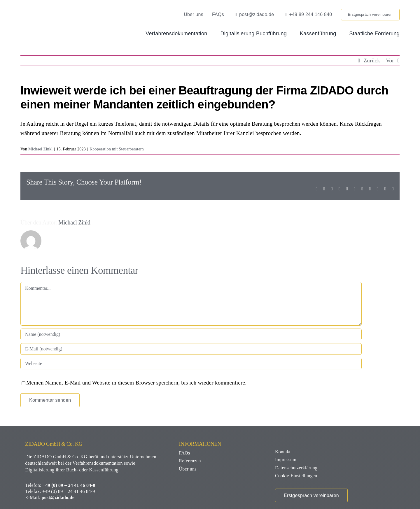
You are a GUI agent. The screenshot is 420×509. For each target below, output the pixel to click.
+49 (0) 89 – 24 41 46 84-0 (69, 485)
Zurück (372, 60)
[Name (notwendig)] (191, 334)
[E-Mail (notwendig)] (191, 349)
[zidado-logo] (62, 12)
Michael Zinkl (40, 149)
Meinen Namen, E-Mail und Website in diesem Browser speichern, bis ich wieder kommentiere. (136, 383)
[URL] (191, 364)
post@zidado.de (58, 497)
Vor (390, 60)
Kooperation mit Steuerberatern (117, 149)
